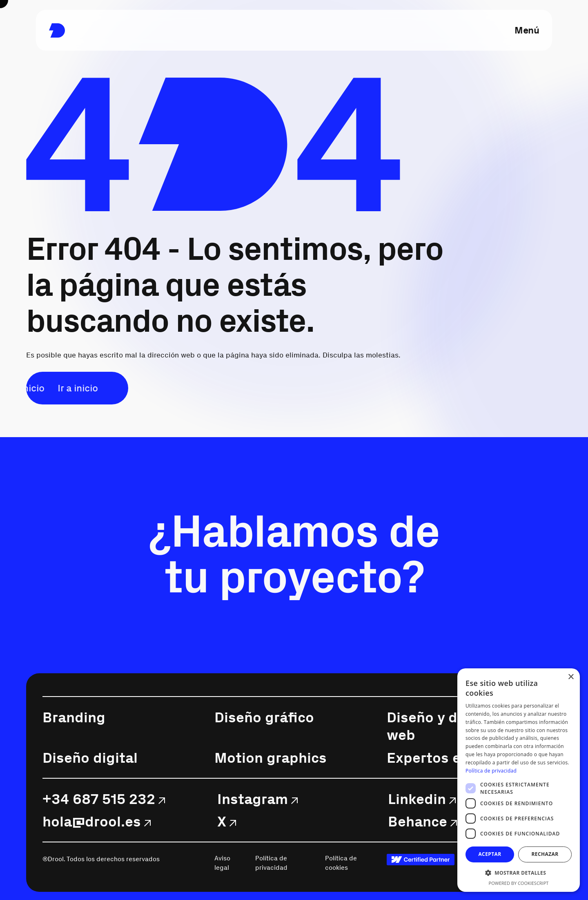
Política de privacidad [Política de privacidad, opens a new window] (491, 771)
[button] (519, 873)
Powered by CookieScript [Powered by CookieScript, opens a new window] (519, 883)
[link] (57, 30)
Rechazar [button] (545, 854)
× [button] (571, 677)
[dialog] (519, 780)
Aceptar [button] (490, 854)
